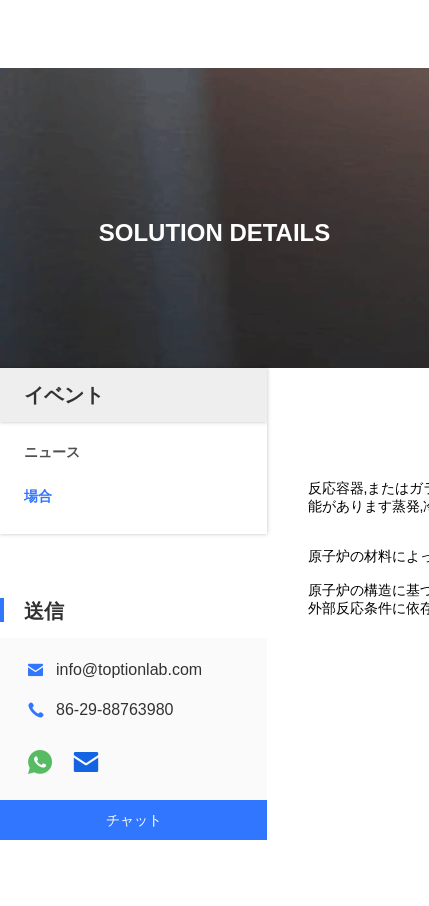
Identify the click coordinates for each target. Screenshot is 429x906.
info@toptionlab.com (129, 669)
